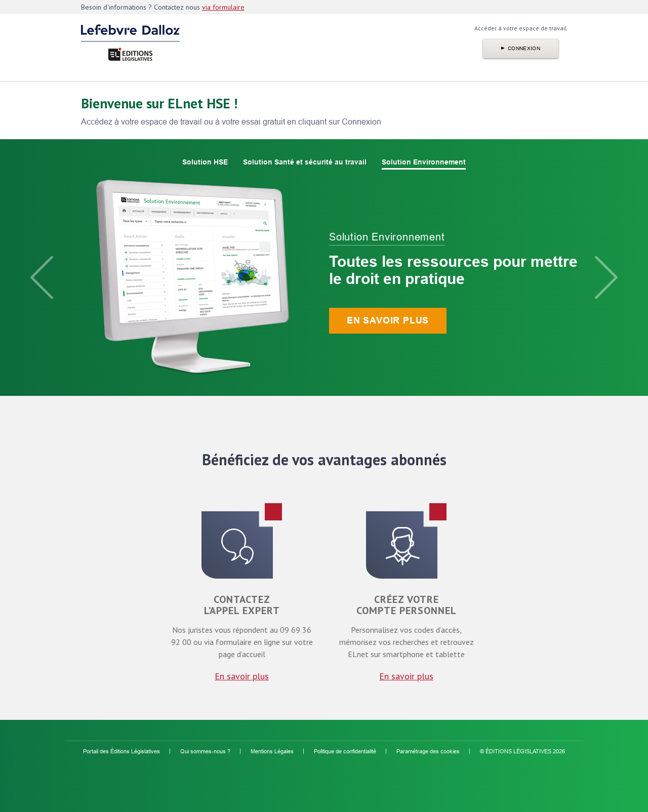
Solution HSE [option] (205, 162)
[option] (324, 278)
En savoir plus (388, 320)
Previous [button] (42, 278)
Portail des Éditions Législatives (121, 751)
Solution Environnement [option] (424, 162)
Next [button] (606, 278)
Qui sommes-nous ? (205, 751)
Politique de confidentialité (345, 751)
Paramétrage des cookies (428, 751)
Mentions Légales (272, 751)
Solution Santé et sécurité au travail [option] (305, 162)
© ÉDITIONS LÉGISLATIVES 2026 (522, 751)
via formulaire (223, 7)
